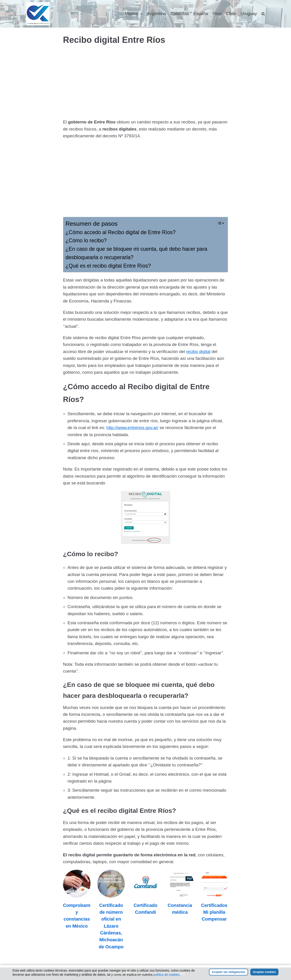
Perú (217, 14)
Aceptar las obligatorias (228, 972)
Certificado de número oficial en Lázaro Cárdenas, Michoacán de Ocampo (111, 926)
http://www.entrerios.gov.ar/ (132, 428)
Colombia (180, 14)
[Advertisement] (145, 84)
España (201, 14)
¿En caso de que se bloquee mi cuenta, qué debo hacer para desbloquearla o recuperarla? (136, 253)
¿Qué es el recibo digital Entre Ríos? (108, 266)
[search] (263, 14)
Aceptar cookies (264, 972)
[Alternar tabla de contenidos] (218, 223)
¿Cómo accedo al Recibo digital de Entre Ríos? (120, 232)
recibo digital (198, 352)
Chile (231, 14)
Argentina (157, 14)
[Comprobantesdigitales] (38, 14)
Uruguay (249, 14)
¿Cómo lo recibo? (86, 241)
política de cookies (166, 975)
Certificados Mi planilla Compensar (214, 912)
